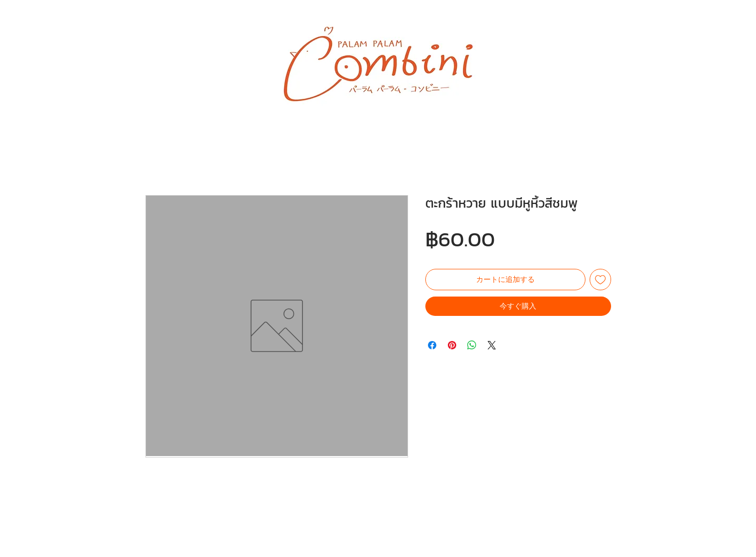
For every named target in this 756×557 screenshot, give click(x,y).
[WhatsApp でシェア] (472, 345)
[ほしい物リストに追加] (600, 280)
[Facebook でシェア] (432, 345)
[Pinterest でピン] (452, 345)
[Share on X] (492, 345)
